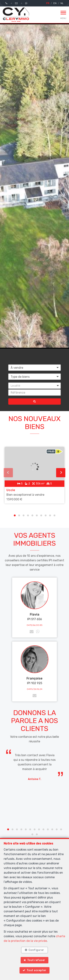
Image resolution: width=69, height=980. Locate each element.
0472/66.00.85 (35, 625)
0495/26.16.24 (35, 689)
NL (62, 3)
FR (48, 3)
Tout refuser (36, 960)
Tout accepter (37, 970)
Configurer (36, 950)
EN (55, 3)
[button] (34, 386)
